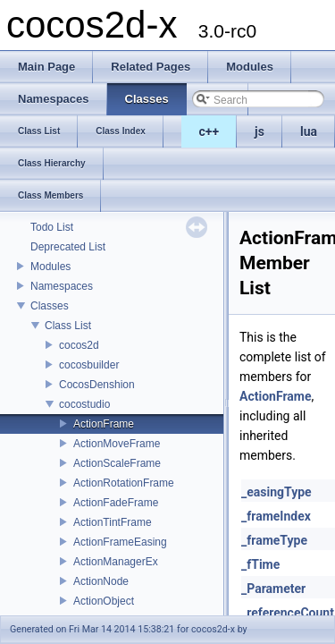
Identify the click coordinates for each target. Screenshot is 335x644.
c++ (209, 131)
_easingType (276, 492)
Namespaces (62, 286)
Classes (50, 306)
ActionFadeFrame (116, 503)
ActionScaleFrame (117, 463)
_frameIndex (276, 516)
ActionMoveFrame (117, 444)
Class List (68, 326)
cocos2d (79, 345)
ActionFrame (104, 424)
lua (309, 131)
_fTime (260, 564)
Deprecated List (68, 247)
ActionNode (101, 581)
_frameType (274, 540)
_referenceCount (288, 613)
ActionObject (104, 601)
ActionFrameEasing (120, 542)
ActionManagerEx (116, 562)
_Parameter (273, 589)
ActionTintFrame (113, 522)
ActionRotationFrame (124, 483)
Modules (50, 267)
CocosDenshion (97, 385)
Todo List (52, 227)
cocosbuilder (89, 365)
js (260, 131)
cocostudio (84, 404)
